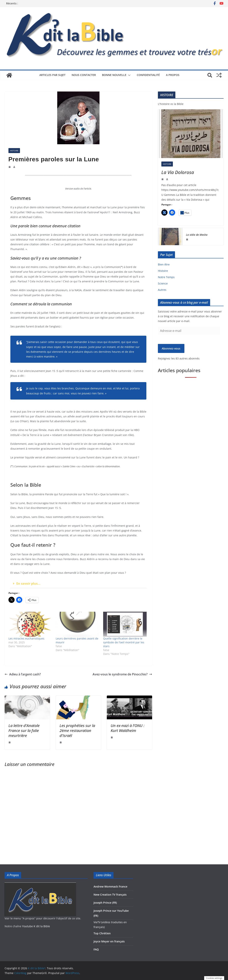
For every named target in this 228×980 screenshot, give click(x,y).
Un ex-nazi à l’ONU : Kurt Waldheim (128, 728)
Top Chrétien (102, 933)
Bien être (164, 264)
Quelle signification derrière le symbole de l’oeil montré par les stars (124, 642)
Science (163, 283)
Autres (162, 290)
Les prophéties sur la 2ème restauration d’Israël (77, 731)
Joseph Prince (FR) (105, 903)
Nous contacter (84, 75)
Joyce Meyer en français (109, 941)
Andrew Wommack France (110, 886)
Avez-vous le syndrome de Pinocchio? (122, 674)
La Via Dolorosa (178, 172)
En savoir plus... (28, 584)
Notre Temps (166, 277)
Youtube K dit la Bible (36, 926)
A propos (173, 75)
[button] (129, 75)
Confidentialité (148, 75)
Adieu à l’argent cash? (23, 674)
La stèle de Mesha (197, 235)
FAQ (96, 949)
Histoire (14, 151)
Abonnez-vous (171, 348)
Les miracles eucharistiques (26, 638)
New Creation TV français (110, 895)
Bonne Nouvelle (114, 75)
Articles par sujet (52, 75)
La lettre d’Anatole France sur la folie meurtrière (24, 731)
